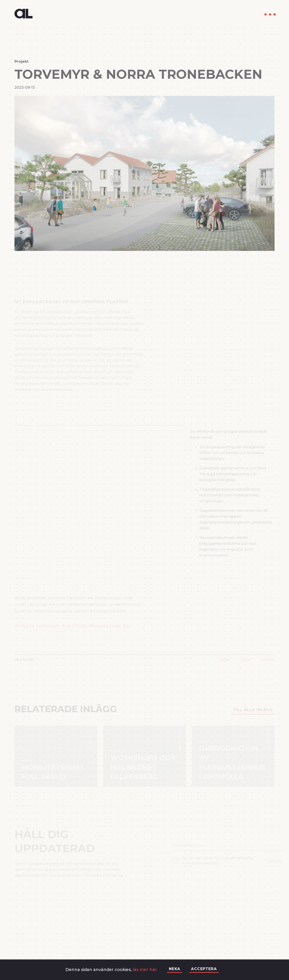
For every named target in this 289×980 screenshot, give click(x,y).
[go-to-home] (23, 15)
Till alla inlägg (253, 710)
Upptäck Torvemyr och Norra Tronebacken (72, 626)
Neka (175, 969)
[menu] (270, 14)
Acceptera (204, 969)
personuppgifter (205, 863)
